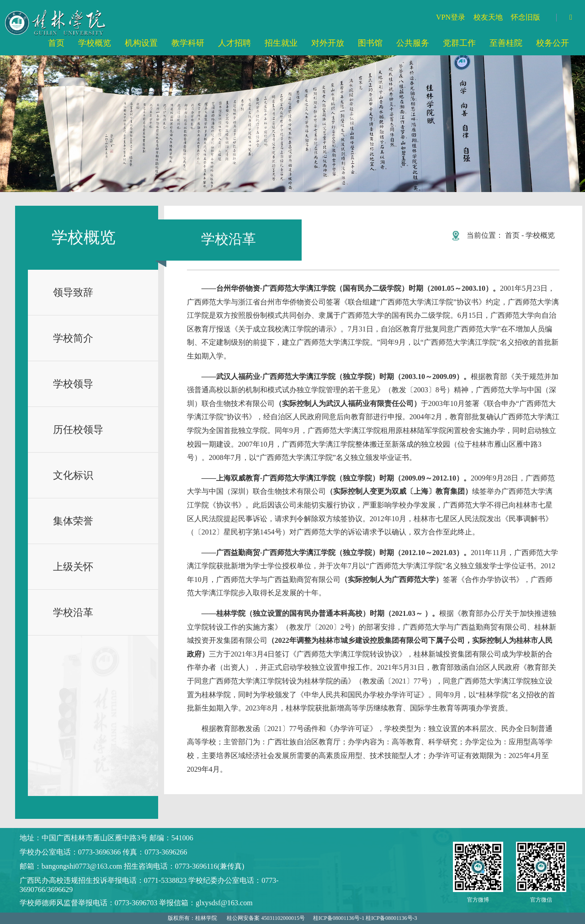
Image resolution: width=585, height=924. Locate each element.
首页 (512, 235)
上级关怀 (73, 567)
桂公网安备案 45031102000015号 (266, 918)
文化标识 (73, 475)
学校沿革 (73, 612)
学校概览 (540, 235)
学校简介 (73, 338)
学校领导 (73, 384)
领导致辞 (73, 292)
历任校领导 (78, 430)
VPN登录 (451, 17)
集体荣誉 (73, 521)
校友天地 (488, 17)
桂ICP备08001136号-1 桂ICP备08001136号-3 (365, 918)
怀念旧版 (526, 17)
